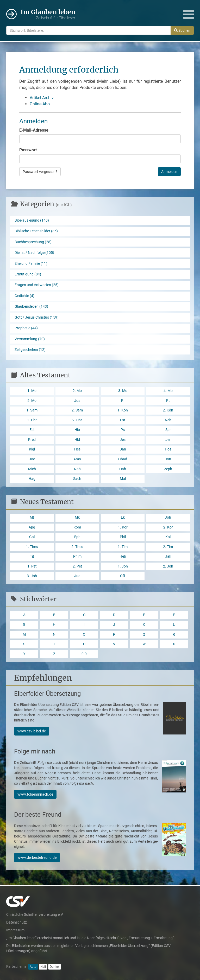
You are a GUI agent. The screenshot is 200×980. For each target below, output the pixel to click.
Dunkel (55, 967)
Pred (32, 440)
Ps (123, 430)
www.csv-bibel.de (32, 731)
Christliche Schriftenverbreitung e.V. (35, 914)
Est (32, 430)
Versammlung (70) (30, 339)
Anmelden (169, 172)
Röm (77, 527)
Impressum (15, 930)
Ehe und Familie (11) (31, 264)
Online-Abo (40, 104)
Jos (77, 401)
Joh (168, 517)
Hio (77, 430)
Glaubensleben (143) (31, 307)
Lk (123, 517)
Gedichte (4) (24, 296)
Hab (123, 469)
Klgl (32, 449)
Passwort (28, 150)
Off (123, 576)
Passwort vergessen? (40, 172)
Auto (33, 967)
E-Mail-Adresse (34, 130)
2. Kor (168, 527)
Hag (32, 479)
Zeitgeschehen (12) (30, 350)
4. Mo (168, 391)
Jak (168, 556)
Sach (77, 479)
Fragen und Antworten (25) (37, 285)
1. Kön (123, 410)
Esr (123, 420)
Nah (77, 469)
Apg (32, 527)
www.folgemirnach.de (35, 794)
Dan (123, 449)
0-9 (84, 654)
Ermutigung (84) (28, 274)
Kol (168, 537)
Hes (77, 449)
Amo (77, 459)
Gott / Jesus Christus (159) (37, 317)
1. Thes (32, 547)
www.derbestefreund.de (37, 857)
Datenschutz (17, 922)
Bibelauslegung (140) (32, 220)
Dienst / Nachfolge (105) (34, 253)
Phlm (77, 556)
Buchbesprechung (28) (33, 242)
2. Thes (77, 547)
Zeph (168, 469)
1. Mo (32, 391)
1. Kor (123, 527)
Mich (32, 469)
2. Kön (168, 410)
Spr (168, 430)
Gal (32, 537)
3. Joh (32, 576)
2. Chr (77, 420)
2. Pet (77, 566)
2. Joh (168, 566)
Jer (168, 440)
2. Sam (77, 410)
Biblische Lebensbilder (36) (36, 231)
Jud (77, 576)
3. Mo (123, 391)
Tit (32, 556)
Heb (123, 556)
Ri (123, 401)
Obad (123, 459)
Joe (32, 459)
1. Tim (123, 547)
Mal (123, 479)
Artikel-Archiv (42, 98)
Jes (123, 440)
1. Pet (32, 566)
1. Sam (32, 410)
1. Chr (32, 420)
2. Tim (168, 547)
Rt (168, 401)
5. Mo (32, 401)
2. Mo (77, 391)
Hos (168, 449)
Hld (77, 440)
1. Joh (123, 566)
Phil (123, 537)
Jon (168, 459)
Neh (168, 420)
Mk (77, 517)
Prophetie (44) (26, 328)
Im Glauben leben (48, 14)
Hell (43, 967)
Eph (77, 537)
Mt (32, 517)
